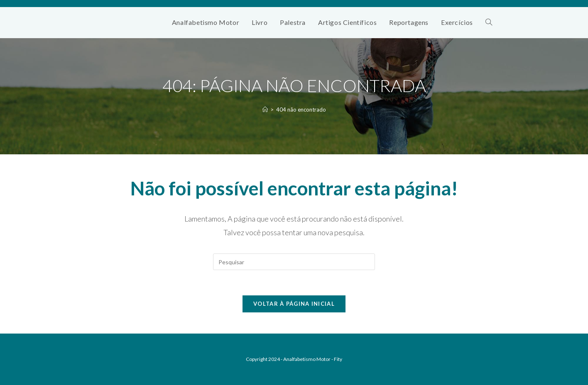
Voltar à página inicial (294, 304)
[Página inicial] (265, 110)
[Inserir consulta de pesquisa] (294, 262)
